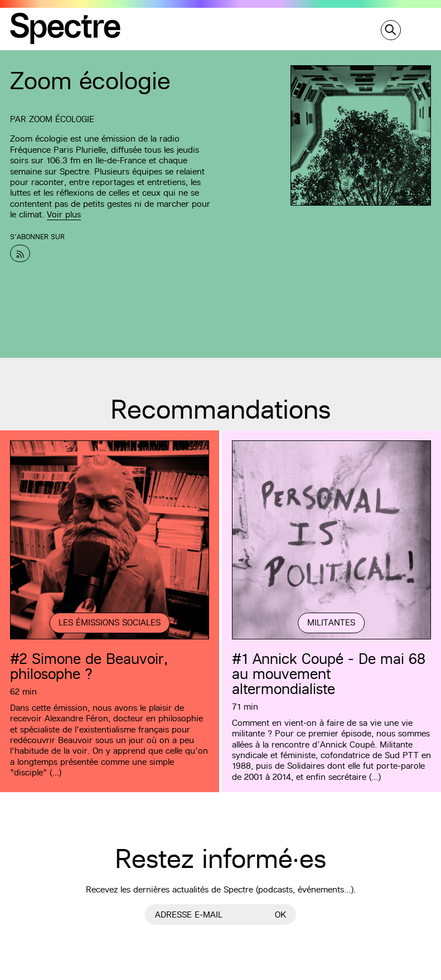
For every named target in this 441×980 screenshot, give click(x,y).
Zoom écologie (62, 119)
